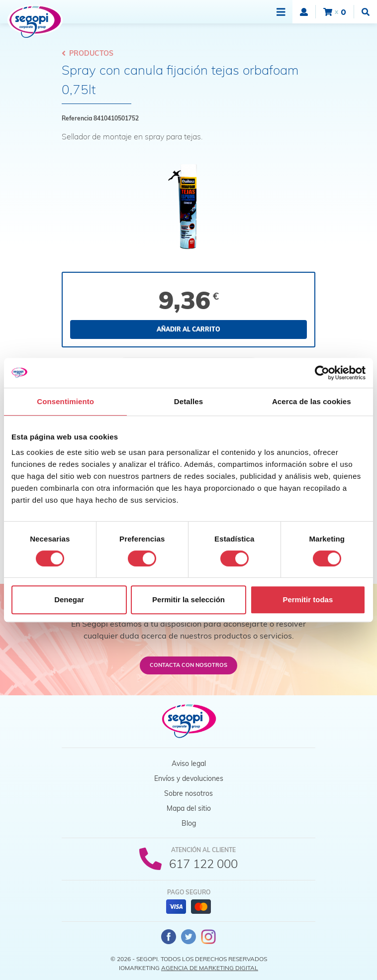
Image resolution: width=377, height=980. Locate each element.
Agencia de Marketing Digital (210, 968)
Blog (189, 823)
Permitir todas (308, 599)
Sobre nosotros (188, 793)
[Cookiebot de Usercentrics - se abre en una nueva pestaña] (322, 373)
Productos (88, 53)
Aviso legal (189, 763)
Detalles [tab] (188, 401)
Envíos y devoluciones (189, 778)
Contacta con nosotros (188, 665)
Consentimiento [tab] (65, 401)
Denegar (69, 599)
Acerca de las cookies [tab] (312, 401)
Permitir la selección (188, 599)
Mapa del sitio (189, 808)
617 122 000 (203, 864)
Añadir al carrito (188, 329)
